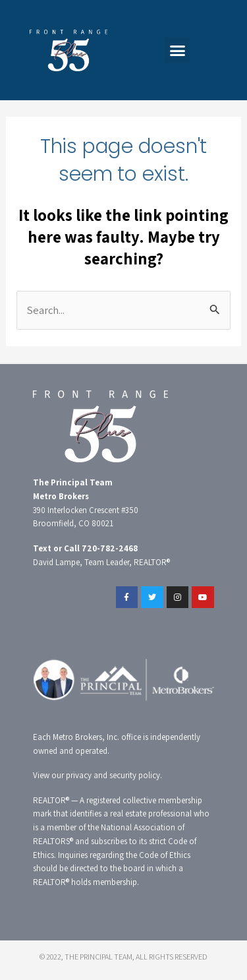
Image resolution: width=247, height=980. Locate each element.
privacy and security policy (113, 775)
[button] (178, 50)
